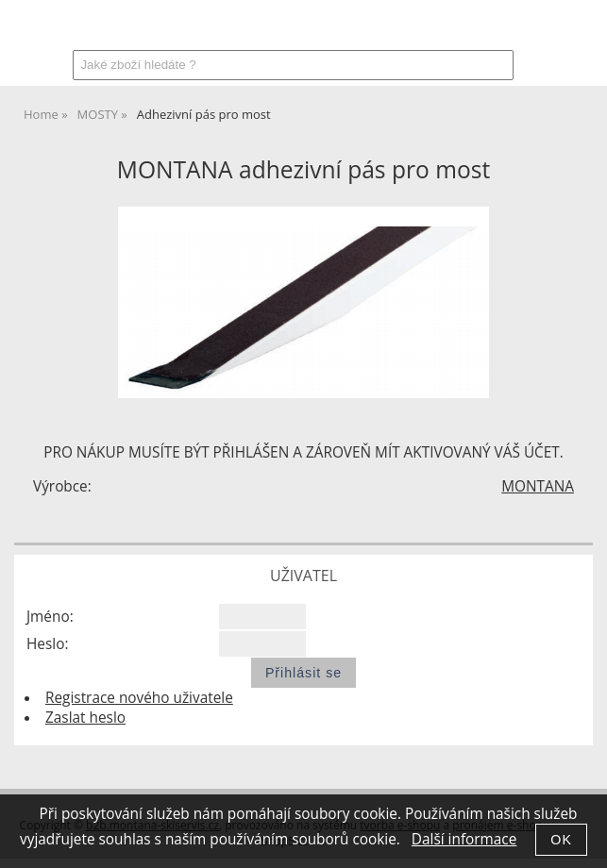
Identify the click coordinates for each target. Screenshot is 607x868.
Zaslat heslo (85, 718)
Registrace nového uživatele (139, 698)
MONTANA (538, 486)
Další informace (464, 839)
